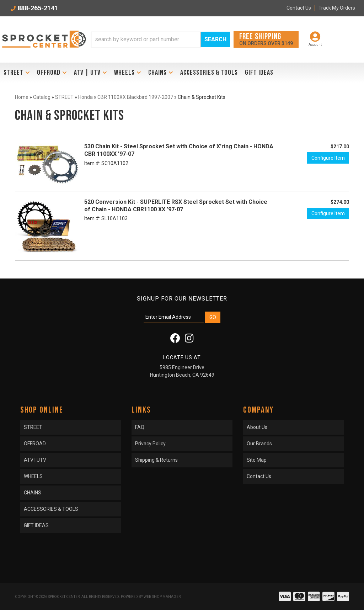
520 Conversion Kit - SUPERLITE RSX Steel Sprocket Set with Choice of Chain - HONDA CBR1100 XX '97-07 (176, 206)
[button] (160, 39)
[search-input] (146, 39)
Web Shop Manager (162, 597)
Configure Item (328, 158)
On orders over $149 (266, 39)
